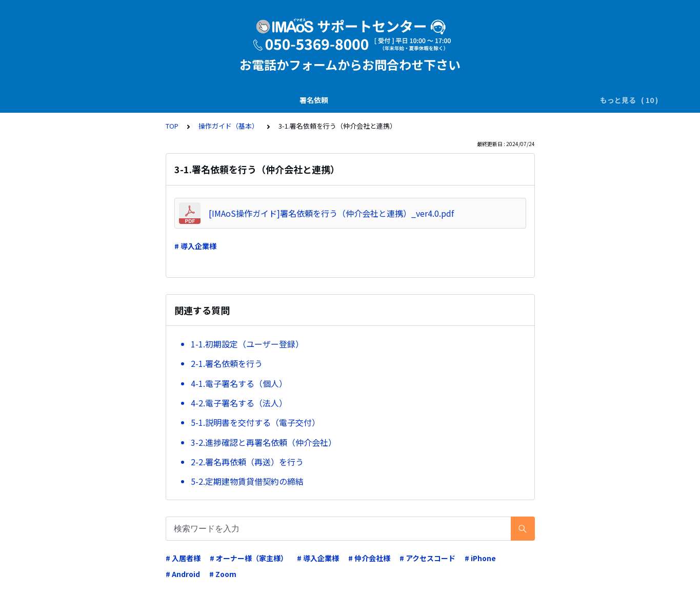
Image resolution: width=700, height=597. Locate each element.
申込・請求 (483, 100)
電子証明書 (375, 100)
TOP (172, 126)
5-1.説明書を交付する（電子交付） (255, 422)
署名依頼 (67, 100)
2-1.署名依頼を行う (227, 363)
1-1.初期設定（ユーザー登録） (247, 344)
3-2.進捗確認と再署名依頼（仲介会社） (264, 442)
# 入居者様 (183, 558)
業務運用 (328, 100)
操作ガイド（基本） (547, 100)
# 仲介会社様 (369, 558)
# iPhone (480, 558)
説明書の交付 (117, 100)
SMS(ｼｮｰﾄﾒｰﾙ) (176, 100)
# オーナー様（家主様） (249, 558)
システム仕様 (429, 100)
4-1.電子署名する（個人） (239, 383)
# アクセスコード (427, 558)
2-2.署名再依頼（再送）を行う (247, 462)
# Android (183, 574)
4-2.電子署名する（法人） (239, 403)
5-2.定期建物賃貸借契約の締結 (247, 481)
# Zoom (223, 574)
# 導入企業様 (195, 246)
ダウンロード (278, 100)
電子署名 (228, 100)
